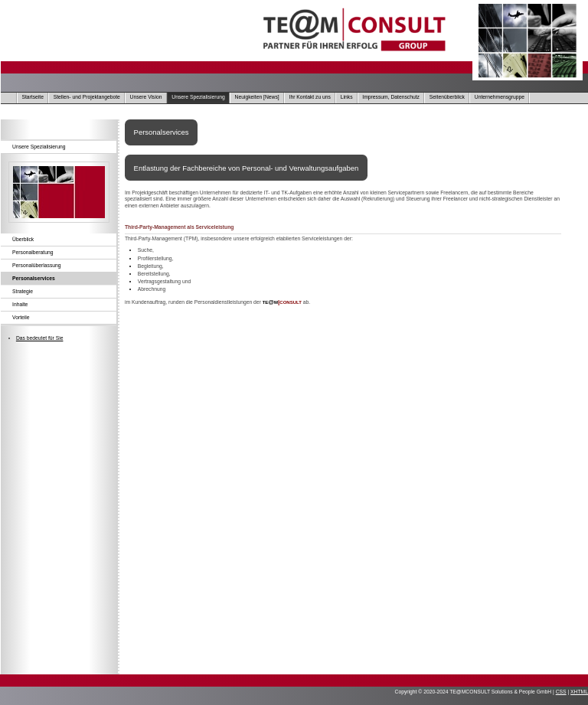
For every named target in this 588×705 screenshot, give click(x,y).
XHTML (579, 692)
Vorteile (21, 317)
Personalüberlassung (36, 265)
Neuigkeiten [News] (257, 97)
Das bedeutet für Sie (40, 338)
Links (347, 97)
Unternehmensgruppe (500, 97)
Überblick (23, 239)
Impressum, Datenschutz (391, 97)
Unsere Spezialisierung (198, 97)
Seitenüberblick (447, 97)
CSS (561, 692)
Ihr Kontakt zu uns (310, 97)
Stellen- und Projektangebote (87, 97)
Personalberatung (33, 252)
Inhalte (20, 304)
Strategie (23, 291)
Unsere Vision (146, 97)
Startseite (33, 97)
